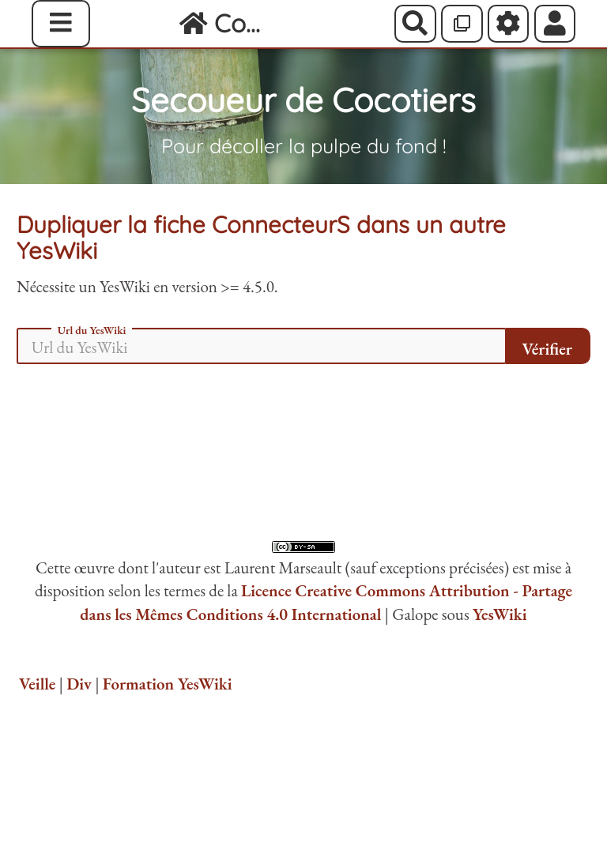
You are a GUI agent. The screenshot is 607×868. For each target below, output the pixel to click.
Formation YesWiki (168, 684)
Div (79, 684)
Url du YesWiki (92, 330)
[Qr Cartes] (462, 24)
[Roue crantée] (509, 24)
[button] (555, 24)
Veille (37, 684)
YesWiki (500, 614)
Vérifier (547, 349)
